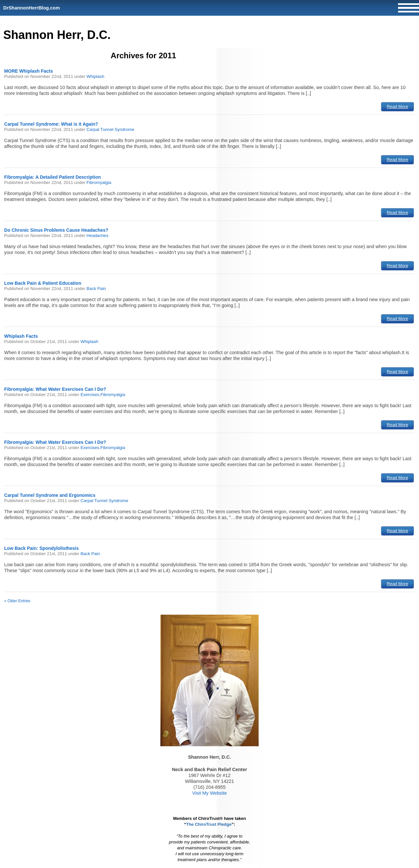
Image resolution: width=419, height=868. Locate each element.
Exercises (90, 395)
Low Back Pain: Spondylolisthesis (42, 548)
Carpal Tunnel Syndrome (110, 129)
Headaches (97, 235)
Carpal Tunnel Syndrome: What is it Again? (51, 124)
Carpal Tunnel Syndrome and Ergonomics (50, 495)
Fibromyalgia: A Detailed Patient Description (53, 177)
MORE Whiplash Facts (29, 71)
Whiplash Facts (21, 336)
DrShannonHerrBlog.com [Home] (32, 8)
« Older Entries (17, 601)
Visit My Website (209, 793)
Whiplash (95, 76)
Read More (398, 107)
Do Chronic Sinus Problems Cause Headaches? (56, 230)
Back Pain (96, 289)
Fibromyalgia (99, 182)
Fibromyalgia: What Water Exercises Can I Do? (55, 389)
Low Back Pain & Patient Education (43, 283)
